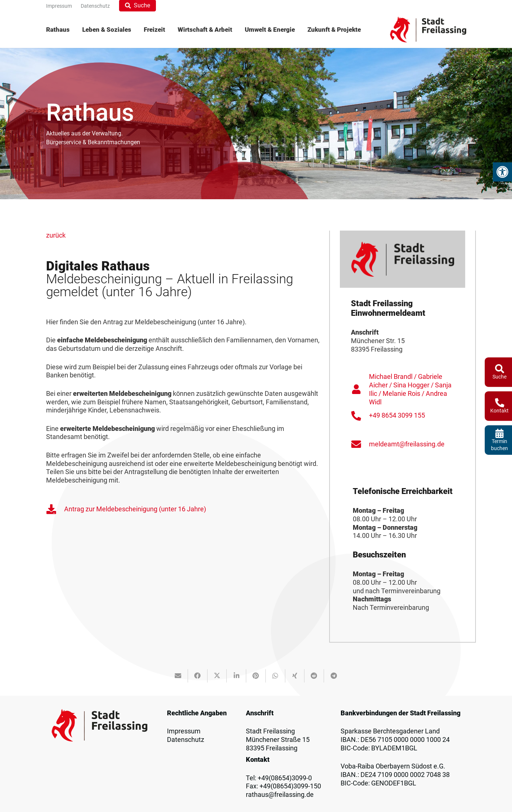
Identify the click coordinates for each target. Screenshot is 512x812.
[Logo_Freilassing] (428, 30)
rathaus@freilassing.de (280, 795)
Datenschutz (186, 740)
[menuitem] (61, 30)
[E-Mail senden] (178, 676)
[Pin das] (256, 676)
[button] (502, 172)
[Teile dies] (198, 676)
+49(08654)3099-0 (285, 778)
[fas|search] (500, 368)
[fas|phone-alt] (500, 403)
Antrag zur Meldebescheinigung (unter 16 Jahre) (135, 509)
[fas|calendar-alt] (499, 433)
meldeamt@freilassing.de (407, 444)
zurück (56, 235)
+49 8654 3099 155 (397, 415)
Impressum (184, 731)
